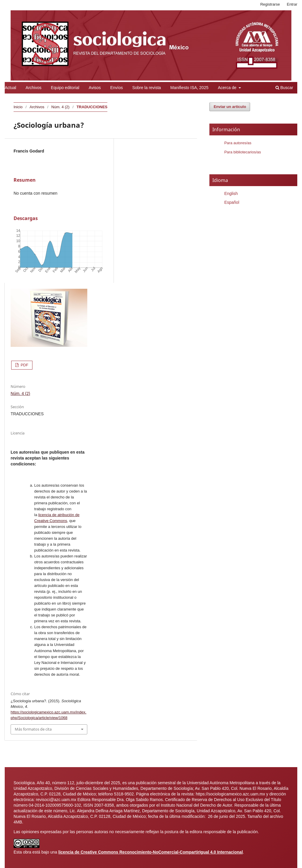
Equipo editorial (65, 88)
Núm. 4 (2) (60, 107)
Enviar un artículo (230, 107)
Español (232, 202)
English (231, 193)
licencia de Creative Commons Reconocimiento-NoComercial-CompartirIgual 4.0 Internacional (151, 852)
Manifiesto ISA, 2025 (189, 88)
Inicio (18, 107)
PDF (24, 365)
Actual (10, 88)
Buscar (284, 88)
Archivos (34, 88)
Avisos (95, 88)
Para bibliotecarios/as (242, 152)
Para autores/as (238, 143)
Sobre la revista (146, 88)
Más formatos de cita (33, 729)
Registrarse (270, 4)
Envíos (117, 88)
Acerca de (228, 88)
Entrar (292, 4)
